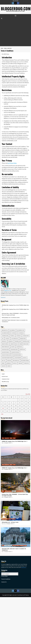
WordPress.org (5, 382)
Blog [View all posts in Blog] (3, 438)
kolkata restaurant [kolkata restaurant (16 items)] (17, 355)
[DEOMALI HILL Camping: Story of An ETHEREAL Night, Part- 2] (16, 430)
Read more (3, 297)
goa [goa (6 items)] (3, 338)
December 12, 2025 (8, 497)
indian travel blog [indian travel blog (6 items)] (6, 347)
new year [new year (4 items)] (9, 360)
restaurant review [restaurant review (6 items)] (25, 360)
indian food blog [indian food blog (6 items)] (14, 344)
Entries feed (5, 376)
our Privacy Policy (12, 163)
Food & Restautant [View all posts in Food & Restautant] (8, 491)
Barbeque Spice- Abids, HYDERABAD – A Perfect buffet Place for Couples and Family (15, 314)
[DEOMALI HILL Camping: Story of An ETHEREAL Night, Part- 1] (16, 456)
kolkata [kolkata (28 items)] (13, 347)
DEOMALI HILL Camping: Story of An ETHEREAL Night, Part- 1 (16, 310)
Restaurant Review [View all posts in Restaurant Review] (20, 491)
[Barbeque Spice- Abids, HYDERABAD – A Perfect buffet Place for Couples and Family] (16, 483)
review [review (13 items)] (3, 363)
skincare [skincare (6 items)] (20, 363)
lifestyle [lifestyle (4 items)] (25, 358)
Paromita (4, 524)
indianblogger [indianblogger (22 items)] (18, 341)
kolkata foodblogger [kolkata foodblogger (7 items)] (6, 355)
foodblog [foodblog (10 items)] (12, 336)
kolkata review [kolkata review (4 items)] (18, 358)
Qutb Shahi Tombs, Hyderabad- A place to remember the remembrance (15, 321)
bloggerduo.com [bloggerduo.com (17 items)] (21, 330)
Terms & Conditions (6, 579)
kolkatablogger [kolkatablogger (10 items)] (14, 349)
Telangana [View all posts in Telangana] (21, 545)
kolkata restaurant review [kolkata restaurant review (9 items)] (7, 358)
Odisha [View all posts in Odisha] (11, 438)
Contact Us (4, 582)
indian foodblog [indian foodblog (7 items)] (5, 344)
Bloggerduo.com (16, 8)
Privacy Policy (4, 576)
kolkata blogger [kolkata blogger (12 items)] (5, 349)
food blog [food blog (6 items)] (19, 336)
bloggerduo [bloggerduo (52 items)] (12, 330)
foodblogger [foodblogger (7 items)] (26, 336)
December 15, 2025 (8, 469)
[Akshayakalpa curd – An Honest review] (16, 511)
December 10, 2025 (8, 552)
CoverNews (20, 595)
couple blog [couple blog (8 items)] (14, 333)
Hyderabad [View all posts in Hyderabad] (14, 491)
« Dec (2, 414)
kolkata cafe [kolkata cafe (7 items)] (22, 349)
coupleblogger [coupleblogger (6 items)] (5, 336)
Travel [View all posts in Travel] (14, 438)
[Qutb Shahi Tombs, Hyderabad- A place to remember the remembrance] (16, 537)
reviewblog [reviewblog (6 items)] (9, 363)
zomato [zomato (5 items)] (9, 366)
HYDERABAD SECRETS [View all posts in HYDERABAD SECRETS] (8, 545)
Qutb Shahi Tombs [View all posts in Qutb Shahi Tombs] (16, 545)
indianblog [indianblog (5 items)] (11, 341)
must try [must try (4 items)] (4, 360)
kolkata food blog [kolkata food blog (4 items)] (15, 352)
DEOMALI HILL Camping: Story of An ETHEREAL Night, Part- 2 (16, 306)
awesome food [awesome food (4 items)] (5, 330)
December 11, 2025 (10, 524)
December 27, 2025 (8, 443)
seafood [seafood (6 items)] (15, 363)
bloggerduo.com (7, 290)
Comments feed (5, 379)
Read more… (24, 567)
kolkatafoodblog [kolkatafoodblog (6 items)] (6, 352)
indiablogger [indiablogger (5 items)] (23, 338)
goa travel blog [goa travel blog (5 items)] (15, 338)
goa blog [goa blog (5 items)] (7, 338)
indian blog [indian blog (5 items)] (4, 341)
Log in (3, 374)
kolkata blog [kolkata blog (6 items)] (19, 347)
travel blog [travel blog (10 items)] (26, 363)
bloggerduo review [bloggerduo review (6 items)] (6, 333)
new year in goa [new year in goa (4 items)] (16, 360)
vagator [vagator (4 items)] (4, 366)
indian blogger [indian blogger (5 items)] (26, 341)
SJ (3, 443)
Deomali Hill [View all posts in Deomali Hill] (7, 438)
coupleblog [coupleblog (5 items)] (21, 333)
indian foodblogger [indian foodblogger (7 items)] (24, 344)
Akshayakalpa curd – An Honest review (11, 318)
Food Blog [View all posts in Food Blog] (14, 519)
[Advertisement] (13, 33)
